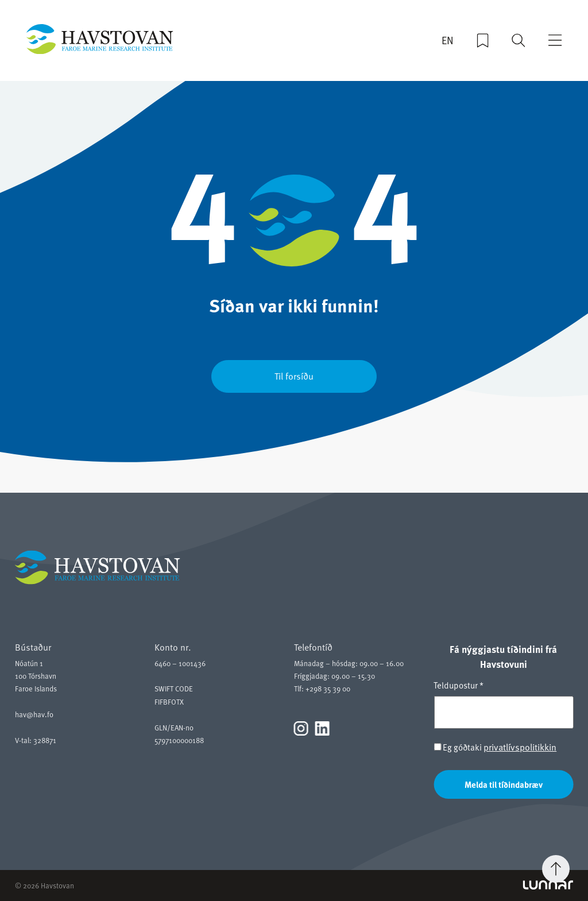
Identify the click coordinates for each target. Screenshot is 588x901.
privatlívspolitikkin (520, 747)
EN (448, 40)
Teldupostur (459, 685)
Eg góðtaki (495, 747)
